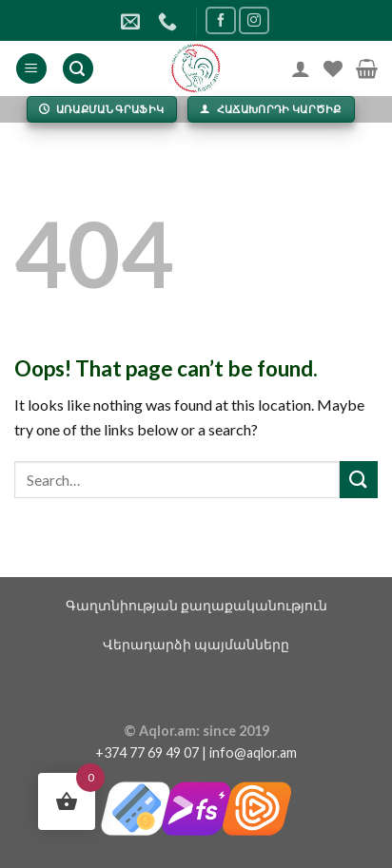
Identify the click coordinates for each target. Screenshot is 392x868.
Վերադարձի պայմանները (196, 644)
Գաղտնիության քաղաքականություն (196, 605)
